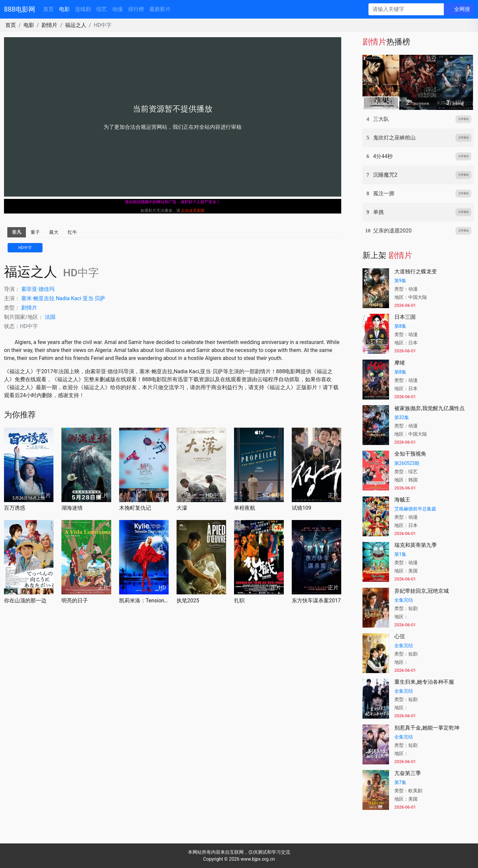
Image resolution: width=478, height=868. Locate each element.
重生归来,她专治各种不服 (424, 682)
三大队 (381, 119)
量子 (35, 232)
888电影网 (20, 9)
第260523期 (407, 463)
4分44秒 (383, 156)
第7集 (400, 782)
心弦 (400, 636)
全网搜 (462, 9)
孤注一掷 (384, 193)
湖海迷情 (72, 508)
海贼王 (402, 500)
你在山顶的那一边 (25, 601)
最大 (54, 232)
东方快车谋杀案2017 (316, 601)
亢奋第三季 (408, 773)
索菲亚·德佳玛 (38, 289)
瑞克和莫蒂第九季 (416, 545)
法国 (50, 317)
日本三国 (405, 317)
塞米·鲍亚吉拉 (38, 298)
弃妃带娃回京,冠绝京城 (422, 591)
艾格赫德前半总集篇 (415, 509)
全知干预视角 (410, 454)
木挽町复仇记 (135, 508)
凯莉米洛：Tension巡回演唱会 (144, 601)
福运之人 (76, 25)
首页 (48, 9)
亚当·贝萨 (94, 298)
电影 (64, 9)
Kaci (76, 298)
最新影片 (160, 9)
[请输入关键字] (406, 9)
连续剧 (83, 9)
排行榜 (136, 9)
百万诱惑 (15, 508)
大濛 (182, 508)
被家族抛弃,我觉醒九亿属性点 (430, 408)
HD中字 (25, 248)
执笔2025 (188, 601)
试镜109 (302, 508)
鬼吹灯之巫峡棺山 (394, 138)
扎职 (239, 601)
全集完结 (404, 600)
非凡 (17, 232)
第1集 (400, 554)
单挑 (378, 212)
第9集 (400, 281)
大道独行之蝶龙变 (416, 271)
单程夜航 (245, 508)
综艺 (102, 9)
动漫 (118, 9)
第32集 (402, 417)
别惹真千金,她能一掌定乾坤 (427, 728)
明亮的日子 (75, 601)
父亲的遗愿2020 (392, 231)
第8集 (400, 326)
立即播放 (463, 119)
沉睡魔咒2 (385, 175)
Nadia (63, 298)
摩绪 (400, 363)
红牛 (72, 232)
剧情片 (49, 25)
